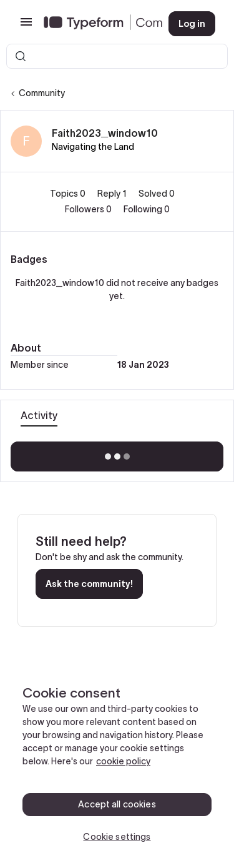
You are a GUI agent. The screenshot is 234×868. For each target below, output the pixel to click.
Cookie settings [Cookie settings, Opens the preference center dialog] (117, 837)
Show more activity (117, 453)
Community (42, 93)
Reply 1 (113, 194)
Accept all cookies (117, 804)
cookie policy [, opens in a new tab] (123, 761)
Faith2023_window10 (105, 133)
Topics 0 (69, 194)
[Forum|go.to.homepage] (96, 24)
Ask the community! (89, 584)
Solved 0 (157, 194)
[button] (26, 26)
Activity (39, 415)
